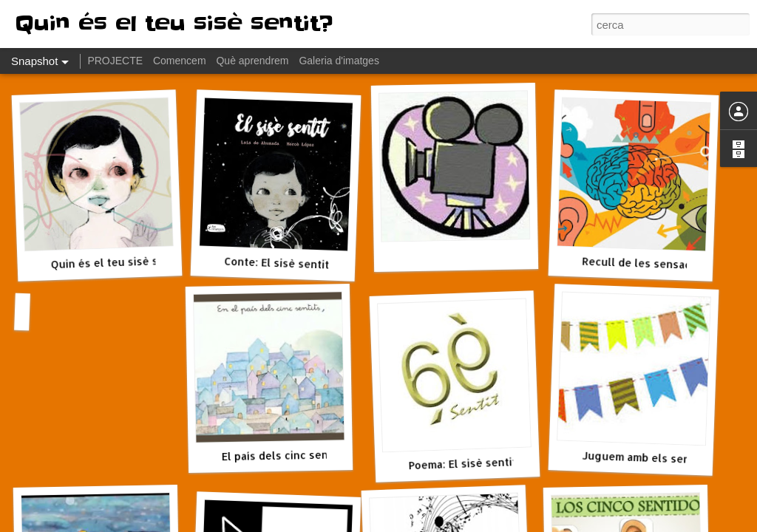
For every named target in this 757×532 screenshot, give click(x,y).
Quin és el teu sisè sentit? (119, 262)
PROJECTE (115, 61)
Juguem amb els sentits (645, 458)
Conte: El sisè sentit (277, 263)
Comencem (180, 61)
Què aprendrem (252, 61)
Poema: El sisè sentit (462, 463)
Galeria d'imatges (339, 61)
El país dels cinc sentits (284, 455)
